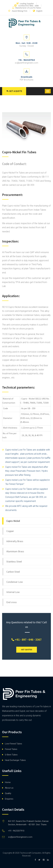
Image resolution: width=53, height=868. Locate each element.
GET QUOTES (27, 650)
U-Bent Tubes (11, 755)
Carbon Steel (13, 572)
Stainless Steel (14, 562)
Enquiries (9, 799)
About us (9, 788)
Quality (8, 793)
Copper (10, 531)
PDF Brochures (27, 80)
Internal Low (13, 592)
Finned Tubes (11, 749)
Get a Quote (14, 91)
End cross (12, 602)
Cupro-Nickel (13, 521)
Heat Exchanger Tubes (15, 760)
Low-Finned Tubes (13, 744)
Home (8, 782)
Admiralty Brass (15, 541)
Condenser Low (15, 582)
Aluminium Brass (15, 551)
